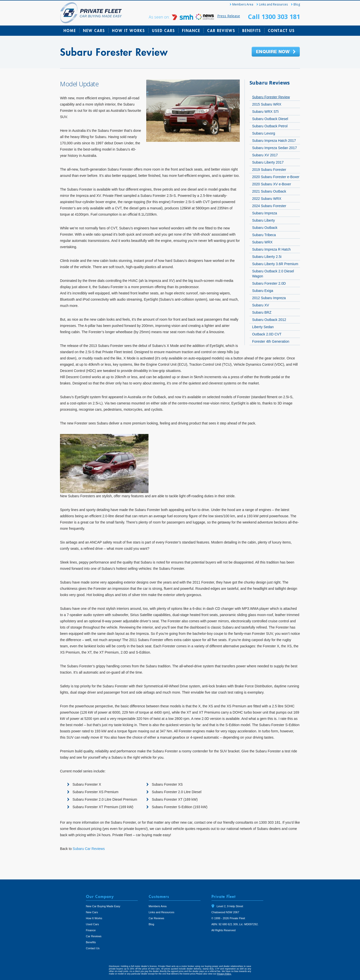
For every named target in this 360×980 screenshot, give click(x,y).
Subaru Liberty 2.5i (267, 257)
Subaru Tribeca (264, 235)
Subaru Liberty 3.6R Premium (275, 264)
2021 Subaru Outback (269, 191)
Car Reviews (221, 31)
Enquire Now (276, 52)
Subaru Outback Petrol (270, 126)
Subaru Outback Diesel (270, 119)
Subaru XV (260, 305)
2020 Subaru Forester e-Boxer (276, 177)
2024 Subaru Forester (269, 206)
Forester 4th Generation (271, 341)
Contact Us (281, 31)
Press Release (229, 16)
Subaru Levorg (263, 133)
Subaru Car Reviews (89, 849)
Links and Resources (273, 4)
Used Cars (163, 31)
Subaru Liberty (263, 220)
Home (70, 31)
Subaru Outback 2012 (269, 320)
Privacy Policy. (224, 974)
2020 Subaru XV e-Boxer (271, 184)
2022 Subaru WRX (267, 199)
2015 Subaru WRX (267, 104)
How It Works (128, 31)
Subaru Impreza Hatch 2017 (274, 141)
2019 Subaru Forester (269, 170)
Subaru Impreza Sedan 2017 (274, 148)
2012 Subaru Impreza (269, 298)
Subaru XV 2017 (265, 155)
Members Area (243, 4)
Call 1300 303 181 (274, 17)
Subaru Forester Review (271, 97)
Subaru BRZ (262, 312)
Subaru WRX (262, 242)
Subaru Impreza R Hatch (271, 249)
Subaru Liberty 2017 (268, 162)
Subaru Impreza (264, 213)
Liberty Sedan (263, 327)
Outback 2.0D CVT (267, 334)
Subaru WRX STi (265, 112)
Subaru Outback (265, 228)
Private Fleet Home (91, 13)
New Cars (94, 31)
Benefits (252, 31)
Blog (297, 4)
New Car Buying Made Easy (103, 906)
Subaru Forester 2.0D (269, 283)
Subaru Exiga (262, 291)
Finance (191, 31)
